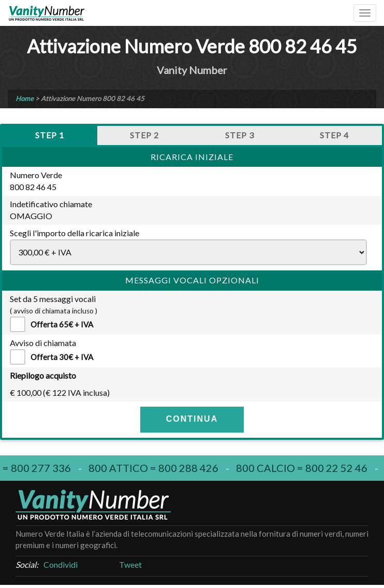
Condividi (61, 564)
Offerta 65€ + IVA (55, 324)
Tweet (130, 564)
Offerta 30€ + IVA (55, 357)
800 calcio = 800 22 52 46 (304, 468)
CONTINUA (192, 419)
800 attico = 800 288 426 (156, 468)
